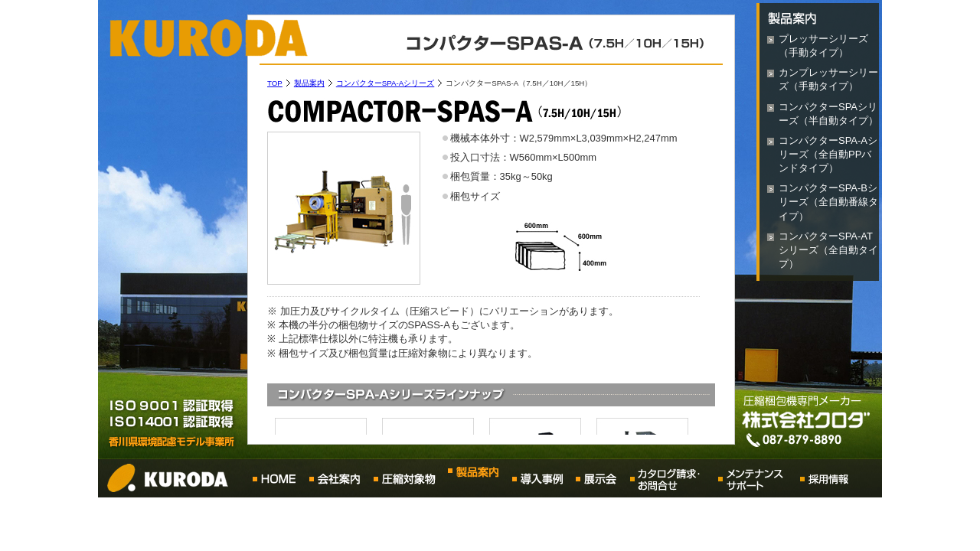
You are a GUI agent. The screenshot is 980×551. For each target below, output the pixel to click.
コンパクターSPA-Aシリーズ (385, 83)
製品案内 (309, 83)
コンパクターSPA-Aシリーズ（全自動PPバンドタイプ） (828, 154)
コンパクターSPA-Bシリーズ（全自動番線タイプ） (828, 202)
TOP (275, 83)
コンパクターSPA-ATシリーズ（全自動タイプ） (828, 250)
